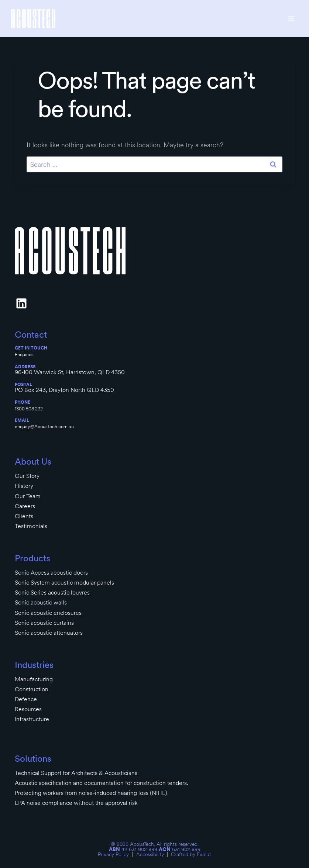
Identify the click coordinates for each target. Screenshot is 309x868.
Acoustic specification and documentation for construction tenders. (102, 783)
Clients (24, 516)
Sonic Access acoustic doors (51, 573)
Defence (26, 699)
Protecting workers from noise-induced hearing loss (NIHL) (91, 793)
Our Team (28, 496)
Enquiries (24, 354)
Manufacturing (34, 679)
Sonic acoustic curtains (44, 623)
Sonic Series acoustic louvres (52, 593)
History (24, 486)
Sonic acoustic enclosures (48, 613)
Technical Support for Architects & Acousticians (76, 773)
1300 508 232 (29, 409)
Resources (28, 709)
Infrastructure (32, 719)
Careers (25, 506)
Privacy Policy (113, 854)
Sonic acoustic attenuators (49, 633)
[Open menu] (291, 18)
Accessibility (150, 854)
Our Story (27, 476)
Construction (32, 689)
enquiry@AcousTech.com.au (44, 426)
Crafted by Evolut (191, 854)
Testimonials (31, 526)
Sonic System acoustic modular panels (64, 583)
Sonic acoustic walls (41, 602)
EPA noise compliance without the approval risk (76, 803)
